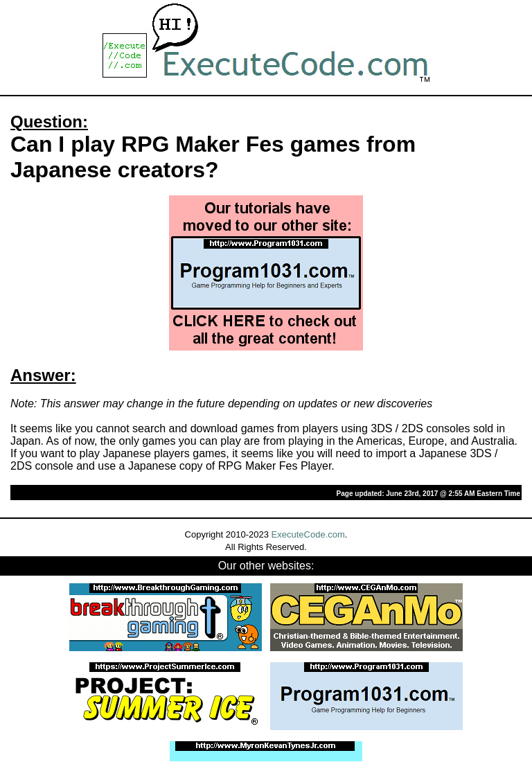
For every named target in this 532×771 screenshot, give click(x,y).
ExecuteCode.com (308, 534)
